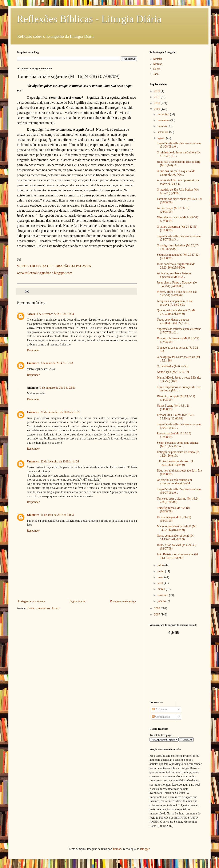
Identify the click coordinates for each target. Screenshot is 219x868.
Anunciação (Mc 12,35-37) (173, 372)
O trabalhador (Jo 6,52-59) (173, 366)
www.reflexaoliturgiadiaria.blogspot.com (45, 273)
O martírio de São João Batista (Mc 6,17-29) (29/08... (178, 191)
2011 (157, 97)
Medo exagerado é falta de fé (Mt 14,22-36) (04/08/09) (177, 528)
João (156, 74)
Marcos (158, 64)
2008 (158, 608)
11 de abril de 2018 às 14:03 (57, 515)
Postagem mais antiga (123, 601)
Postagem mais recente (31, 601)
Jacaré (31, 314)
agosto (162, 138)
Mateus (158, 59)
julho (161, 565)
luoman (117, 849)
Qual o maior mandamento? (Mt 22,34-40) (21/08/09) (176, 312)
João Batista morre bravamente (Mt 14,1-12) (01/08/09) (178, 556)
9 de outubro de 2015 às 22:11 (58, 388)
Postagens (160, 709)
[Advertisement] (176, 668)
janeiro (162, 601)
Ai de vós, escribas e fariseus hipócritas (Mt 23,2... (174, 275)
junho (161, 571)
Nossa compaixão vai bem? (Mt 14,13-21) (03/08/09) (176, 537)
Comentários (161, 717)
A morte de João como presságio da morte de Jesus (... (178, 182)
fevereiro (163, 595)
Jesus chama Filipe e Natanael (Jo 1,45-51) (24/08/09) (177, 284)
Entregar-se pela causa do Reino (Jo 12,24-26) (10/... (178, 454)
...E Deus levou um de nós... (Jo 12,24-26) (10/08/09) (176, 463)
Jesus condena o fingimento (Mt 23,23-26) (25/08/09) (176, 266)
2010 (158, 103)
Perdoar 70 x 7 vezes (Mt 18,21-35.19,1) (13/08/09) (176, 417)
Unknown (33, 363)
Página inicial (78, 601)
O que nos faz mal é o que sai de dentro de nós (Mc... (176, 173)
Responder (33, 350)
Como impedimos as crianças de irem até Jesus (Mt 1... (179, 389)
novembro (164, 120)
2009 (158, 109)
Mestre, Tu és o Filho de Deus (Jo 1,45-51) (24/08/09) (177, 294)
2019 (158, 91)
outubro (162, 126)
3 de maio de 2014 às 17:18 (57, 363)
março (162, 589)
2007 (158, 615)
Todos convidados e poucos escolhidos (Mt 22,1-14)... (174, 321)
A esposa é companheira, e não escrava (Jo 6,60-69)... (175, 303)
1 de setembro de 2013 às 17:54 (55, 314)
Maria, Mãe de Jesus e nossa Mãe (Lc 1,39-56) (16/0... (179, 379)
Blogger (145, 849)
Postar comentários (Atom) (43, 608)
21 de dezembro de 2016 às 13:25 (60, 412)
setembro (163, 132)
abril (161, 583)
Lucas (157, 69)
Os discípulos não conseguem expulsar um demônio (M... (174, 482)
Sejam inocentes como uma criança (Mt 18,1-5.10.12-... (178, 445)
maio (161, 577)
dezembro (164, 114)
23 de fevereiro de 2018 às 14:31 (60, 462)
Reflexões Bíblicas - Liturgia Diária (89, 19)
